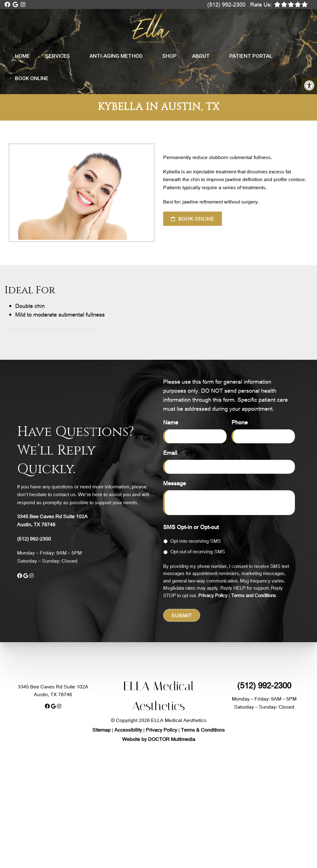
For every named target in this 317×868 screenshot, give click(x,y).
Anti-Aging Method (116, 56)
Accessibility (128, 730)
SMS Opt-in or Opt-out (191, 527)
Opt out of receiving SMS (198, 551)
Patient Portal (251, 56)
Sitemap (101, 730)
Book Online (32, 78)
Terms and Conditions (254, 595)
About (201, 56)
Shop (169, 56)
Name (173, 422)
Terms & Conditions (203, 730)
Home (22, 56)
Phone (242, 422)
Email (172, 453)
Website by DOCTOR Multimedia (159, 739)
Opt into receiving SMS (196, 541)
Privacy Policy (213, 595)
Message (177, 483)
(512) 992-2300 (226, 4)
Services (58, 56)
